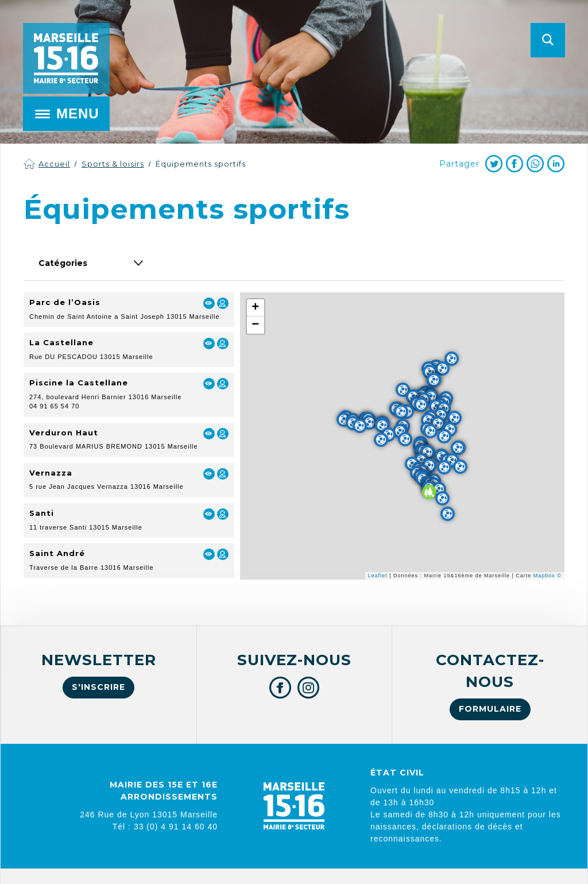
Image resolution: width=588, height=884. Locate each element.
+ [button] (256, 308)
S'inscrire (98, 687)
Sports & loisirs (113, 164)
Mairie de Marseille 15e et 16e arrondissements (66, 58)
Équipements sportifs (201, 164)
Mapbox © (548, 576)
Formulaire (490, 709)
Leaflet (378, 576)
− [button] (256, 325)
